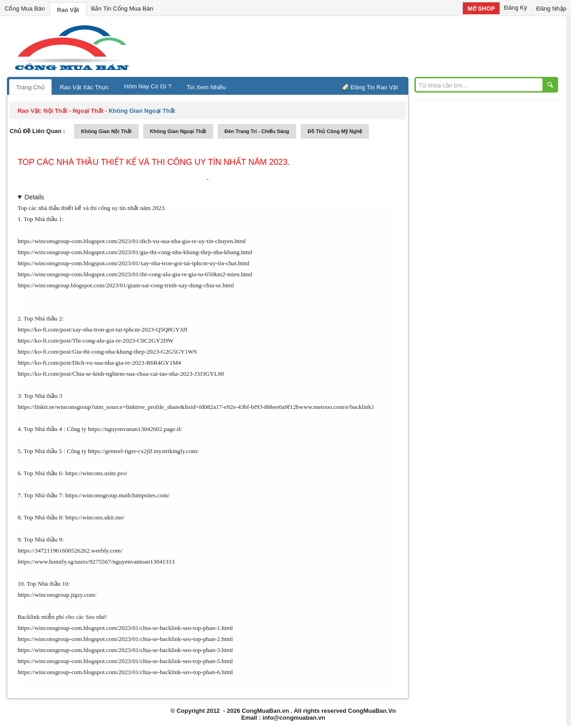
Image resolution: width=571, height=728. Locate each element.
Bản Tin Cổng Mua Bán (122, 9)
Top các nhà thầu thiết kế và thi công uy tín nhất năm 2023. (154, 162)
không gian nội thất (106, 131)
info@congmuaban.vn (294, 718)
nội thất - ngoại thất (73, 111)
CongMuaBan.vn (265, 711)
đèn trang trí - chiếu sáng (257, 131)
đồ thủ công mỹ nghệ (335, 131)
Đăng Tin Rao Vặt (374, 87)
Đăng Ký (516, 8)
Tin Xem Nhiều (206, 87)
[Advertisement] (364, 46)
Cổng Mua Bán (25, 9)
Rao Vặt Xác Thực (84, 87)
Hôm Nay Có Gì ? (148, 86)
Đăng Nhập (551, 9)
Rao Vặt (68, 10)
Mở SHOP (481, 9)
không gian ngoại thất (178, 131)
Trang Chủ (30, 87)
